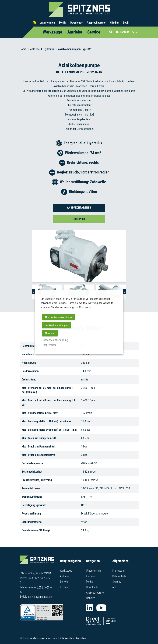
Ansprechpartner (96, 23)
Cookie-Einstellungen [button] (57, 325)
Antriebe (75, 32)
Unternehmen (47, 23)
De (133, 32)
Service (94, 32)
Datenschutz (119, 577)
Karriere (90, 577)
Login (126, 23)
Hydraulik (49, 49)
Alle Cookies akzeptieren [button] (59, 317)
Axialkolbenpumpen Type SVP (75, 49)
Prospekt (79, 219)
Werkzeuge (52, 32)
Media (63, 23)
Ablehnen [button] (50, 333)
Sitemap (117, 582)
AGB (115, 588)
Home (23, 49)
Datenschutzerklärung (56, 340)
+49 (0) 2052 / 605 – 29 (36, 591)
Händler (114, 23)
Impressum (118, 572)
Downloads (76, 23)
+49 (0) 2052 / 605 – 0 (36, 581)
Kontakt (64, 588)
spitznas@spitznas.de (40, 598)
